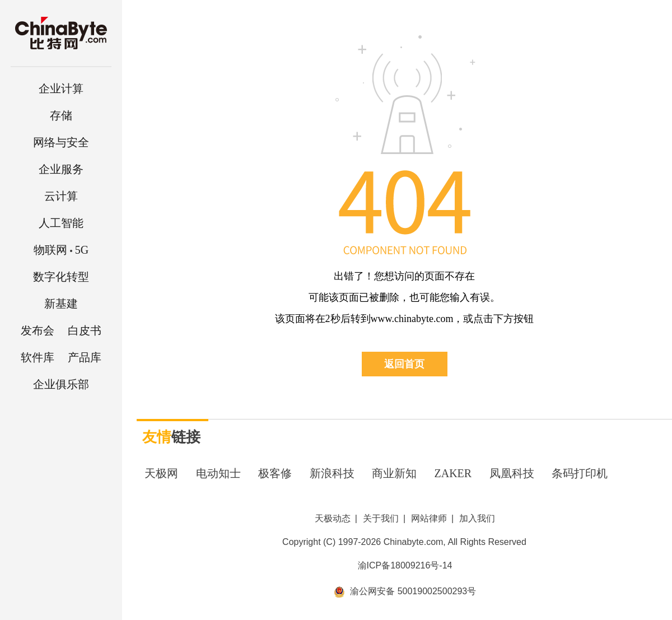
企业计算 (61, 88)
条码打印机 (580, 473)
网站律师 (429, 518)
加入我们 (477, 518)
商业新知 (394, 473)
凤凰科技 (512, 473)
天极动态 (333, 518)
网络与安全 (61, 142)
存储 (61, 115)
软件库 (38, 357)
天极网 (161, 473)
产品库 (85, 357)
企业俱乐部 (61, 384)
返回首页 (404, 364)
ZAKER (453, 473)
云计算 (61, 196)
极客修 (275, 473)
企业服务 (61, 169)
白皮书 (85, 330)
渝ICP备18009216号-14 (405, 565)
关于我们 (381, 518)
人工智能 (61, 223)
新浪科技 (332, 473)
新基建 (61, 304)
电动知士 (218, 473)
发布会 (38, 330)
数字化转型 (61, 277)
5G (61, 250)
